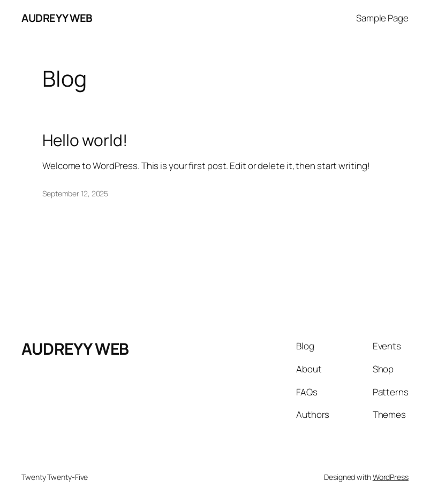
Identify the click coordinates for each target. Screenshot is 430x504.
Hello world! (85, 140)
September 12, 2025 (75, 193)
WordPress (391, 477)
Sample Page (382, 18)
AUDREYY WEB (57, 18)
